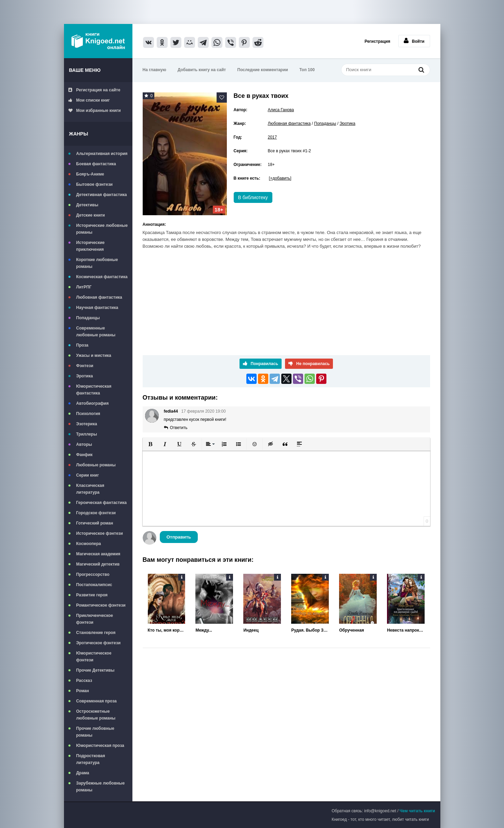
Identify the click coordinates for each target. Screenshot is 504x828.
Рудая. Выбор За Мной (310, 630)
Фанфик (85, 455)
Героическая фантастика (102, 503)
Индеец (251, 630)
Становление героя (96, 633)
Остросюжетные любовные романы (96, 715)
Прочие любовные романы (95, 732)
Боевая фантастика (96, 164)
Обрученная (351, 630)
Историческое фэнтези (100, 533)
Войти (414, 41)
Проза (82, 345)
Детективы (87, 205)
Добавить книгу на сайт (202, 70)
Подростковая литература (91, 759)
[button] (151, 444)
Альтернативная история (102, 154)
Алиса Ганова (281, 110)
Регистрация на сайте (94, 90)
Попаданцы (88, 318)
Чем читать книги (417, 811)
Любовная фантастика (99, 297)
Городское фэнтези (96, 513)
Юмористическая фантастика (94, 390)
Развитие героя (92, 595)
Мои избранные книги (95, 111)
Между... (204, 630)
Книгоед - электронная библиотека (98, 41)
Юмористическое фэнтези (94, 657)
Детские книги (91, 215)
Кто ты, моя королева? (167, 630)
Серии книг (88, 475)
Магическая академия (98, 554)
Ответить (179, 428)
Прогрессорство (93, 574)
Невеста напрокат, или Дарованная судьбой (406, 630)
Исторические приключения (91, 246)
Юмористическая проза (100, 746)
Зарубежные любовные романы (101, 787)
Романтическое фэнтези (101, 605)
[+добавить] (280, 178)
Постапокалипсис (94, 585)
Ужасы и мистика (94, 355)
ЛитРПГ (84, 287)
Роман (83, 691)
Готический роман (95, 523)
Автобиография (93, 403)
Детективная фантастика (102, 195)
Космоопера (89, 544)
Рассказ (84, 681)
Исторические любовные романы (102, 229)
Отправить (179, 537)
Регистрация (377, 41)
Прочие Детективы (95, 670)
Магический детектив (98, 564)
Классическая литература (90, 489)
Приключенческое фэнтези (95, 619)
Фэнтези (85, 366)
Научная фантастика (97, 308)
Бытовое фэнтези (95, 184)
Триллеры (87, 434)
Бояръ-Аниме (90, 174)
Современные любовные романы (96, 332)
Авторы (84, 444)
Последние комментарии (263, 70)
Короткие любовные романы (97, 263)
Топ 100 (307, 70)
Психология (88, 414)
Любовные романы (96, 465)
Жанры (79, 134)
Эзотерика (87, 424)
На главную (154, 70)
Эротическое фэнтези (99, 643)
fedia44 (171, 411)
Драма (83, 773)
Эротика (85, 376)
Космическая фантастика (102, 277)
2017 (273, 137)
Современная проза (97, 701)
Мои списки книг (89, 100)
